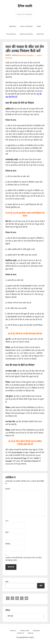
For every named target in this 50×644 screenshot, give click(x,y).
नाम (7, 521)
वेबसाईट (8, 544)
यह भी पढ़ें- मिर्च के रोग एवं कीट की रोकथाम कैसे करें (25, 334)
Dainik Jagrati (25, 6)
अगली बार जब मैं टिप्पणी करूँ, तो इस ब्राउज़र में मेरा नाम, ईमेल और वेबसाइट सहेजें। (23, 559)
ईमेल (7, 532)
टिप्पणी (8, 489)
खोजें (7, 582)
